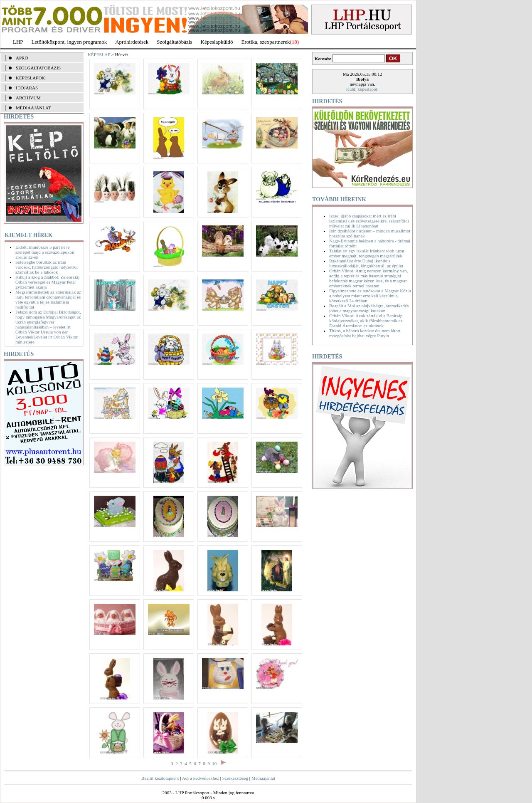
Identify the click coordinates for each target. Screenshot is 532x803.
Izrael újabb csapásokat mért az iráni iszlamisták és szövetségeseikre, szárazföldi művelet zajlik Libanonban (369, 221)
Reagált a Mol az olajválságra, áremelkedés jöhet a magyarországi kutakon (369, 308)
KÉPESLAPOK (30, 78)
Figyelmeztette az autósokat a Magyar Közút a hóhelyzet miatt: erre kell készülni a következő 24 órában (370, 296)
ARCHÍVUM (28, 98)
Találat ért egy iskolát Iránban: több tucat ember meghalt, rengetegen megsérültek (367, 253)
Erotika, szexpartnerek (266, 42)
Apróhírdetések (132, 42)
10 (214, 763)
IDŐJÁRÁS (27, 88)
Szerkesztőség (235, 778)
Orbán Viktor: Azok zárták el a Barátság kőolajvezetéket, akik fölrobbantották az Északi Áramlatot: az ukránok (366, 321)
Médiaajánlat (263, 778)
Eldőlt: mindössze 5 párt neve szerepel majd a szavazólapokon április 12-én (45, 252)
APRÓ (22, 58)
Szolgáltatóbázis (174, 42)
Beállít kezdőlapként (160, 778)
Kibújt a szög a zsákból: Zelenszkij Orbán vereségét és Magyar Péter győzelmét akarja (47, 282)
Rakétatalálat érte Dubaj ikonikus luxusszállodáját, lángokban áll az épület (366, 263)
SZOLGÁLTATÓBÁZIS (38, 68)
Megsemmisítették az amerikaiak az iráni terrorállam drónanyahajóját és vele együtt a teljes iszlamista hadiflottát (48, 299)
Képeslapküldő (217, 42)
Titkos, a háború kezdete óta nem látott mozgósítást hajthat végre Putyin (365, 333)
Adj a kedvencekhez (201, 778)
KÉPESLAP (99, 54)
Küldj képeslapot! (363, 89)
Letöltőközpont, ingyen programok (69, 42)
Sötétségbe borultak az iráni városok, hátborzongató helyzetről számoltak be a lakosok (47, 267)
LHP (18, 42)
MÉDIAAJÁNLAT (33, 108)
